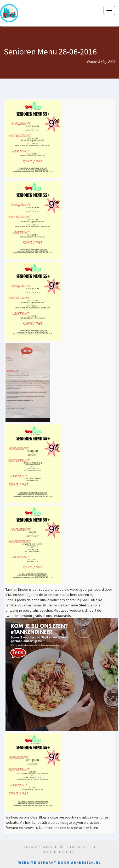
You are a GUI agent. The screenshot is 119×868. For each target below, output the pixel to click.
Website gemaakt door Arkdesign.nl (60, 863)
